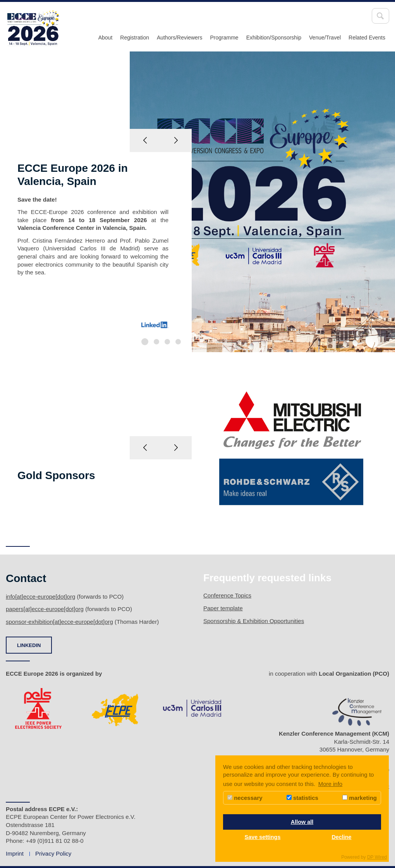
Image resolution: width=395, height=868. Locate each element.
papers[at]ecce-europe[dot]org (45, 609)
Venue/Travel (325, 38)
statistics (302, 798)
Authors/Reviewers (180, 38)
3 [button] (167, 342)
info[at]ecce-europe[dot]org (40, 597)
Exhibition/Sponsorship (274, 38)
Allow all (302, 822)
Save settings (263, 837)
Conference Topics (227, 595)
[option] (197, 202)
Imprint (15, 853)
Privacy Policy (53, 853)
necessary (245, 798)
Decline (341, 837)
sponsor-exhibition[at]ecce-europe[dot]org (59, 622)
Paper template (223, 608)
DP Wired (377, 857)
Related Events (367, 38)
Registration (135, 38)
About (106, 38)
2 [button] (156, 342)
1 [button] (145, 342)
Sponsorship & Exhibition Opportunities (254, 621)
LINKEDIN (29, 645)
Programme (224, 38)
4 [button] (178, 342)
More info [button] (331, 784)
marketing (360, 798)
